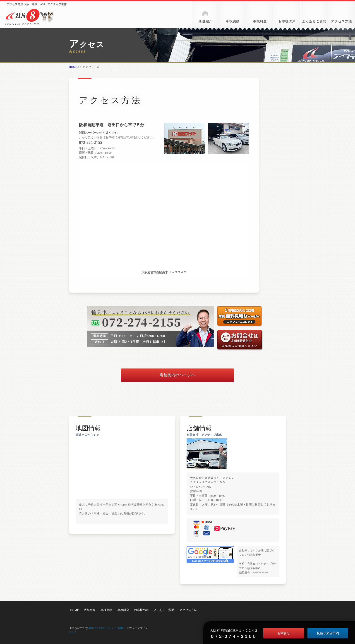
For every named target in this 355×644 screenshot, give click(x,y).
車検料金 (260, 21)
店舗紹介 (206, 21)
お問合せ (284, 633)
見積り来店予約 (328, 633)
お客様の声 (287, 21)
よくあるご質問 (314, 21)
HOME (73, 67)
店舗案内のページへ (177, 375)
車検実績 (233, 21)
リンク (73, 632)
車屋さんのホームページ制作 (106, 628)
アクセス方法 (341, 21)
